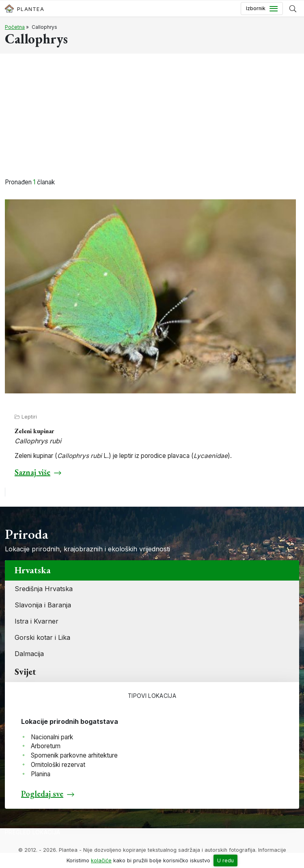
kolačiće (101, 860)
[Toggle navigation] (262, 9)
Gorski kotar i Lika (42, 637)
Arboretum (46, 746)
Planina (41, 774)
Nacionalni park (52, 737)
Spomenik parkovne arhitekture (74, 755)
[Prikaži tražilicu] (293, 9)
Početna (15, 27)
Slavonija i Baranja (43, 605)
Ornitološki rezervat (58, 765)
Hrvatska (33, 570)
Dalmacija (29, 654)
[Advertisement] (152, 117)
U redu (225, 860)
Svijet (25, 672)
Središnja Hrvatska (44, 589)
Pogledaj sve (42, 794)
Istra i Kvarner (37, 621)
